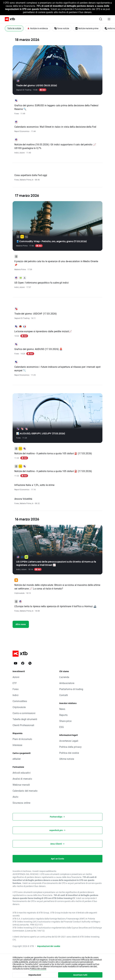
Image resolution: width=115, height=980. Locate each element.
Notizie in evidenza (38, 28)
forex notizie (62, 28)
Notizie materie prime (87, 28)
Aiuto (15, 797)
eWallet (17, 759)
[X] (30, 663)
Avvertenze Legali (69, 741)
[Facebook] (23, 663)
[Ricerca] (101, 19)
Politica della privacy (70, 747)
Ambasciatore (67, 683)
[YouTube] (16, 663)
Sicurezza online (21, 803)
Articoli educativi (22, 773)
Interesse (17, 745)
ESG (62, 727)
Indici (15, 695)
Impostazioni (35, 975)
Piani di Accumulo (22, 739)
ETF (15, 683)
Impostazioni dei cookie (49, 946)
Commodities (20, 701)
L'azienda (64, 677)
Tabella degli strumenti (25, 719)
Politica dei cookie (69, 753)
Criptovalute (19, 707)
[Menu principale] (109, 19)
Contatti (64, 695)
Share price (65, 721)
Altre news (21, 624)
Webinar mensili (21, 785)
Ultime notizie (67, 759)
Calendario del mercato (25, 791)
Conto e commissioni (24, 713)
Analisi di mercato (22, 779)
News (62, 709)
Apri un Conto (57, 859)
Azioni (16, 677)
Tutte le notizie (14, 28)
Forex (16, 689)
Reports (63, 715)
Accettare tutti (80, 975)
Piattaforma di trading (71, 689)
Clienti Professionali (23, 725)
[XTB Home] (9, 19)
